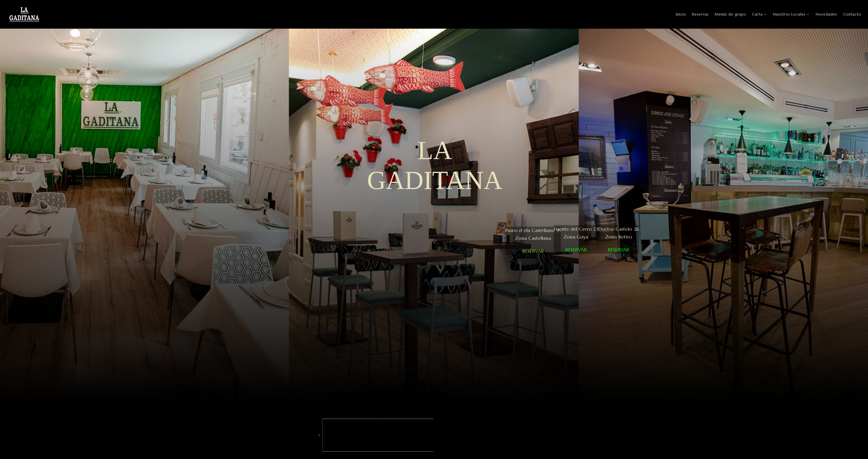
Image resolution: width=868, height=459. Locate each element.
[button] (319, 435)
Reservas (700, 15)
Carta (757, 15)
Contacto (852, 15)
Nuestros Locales (789, 15)
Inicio (681, 15)
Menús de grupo (730, 15)
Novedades (826, 15)
